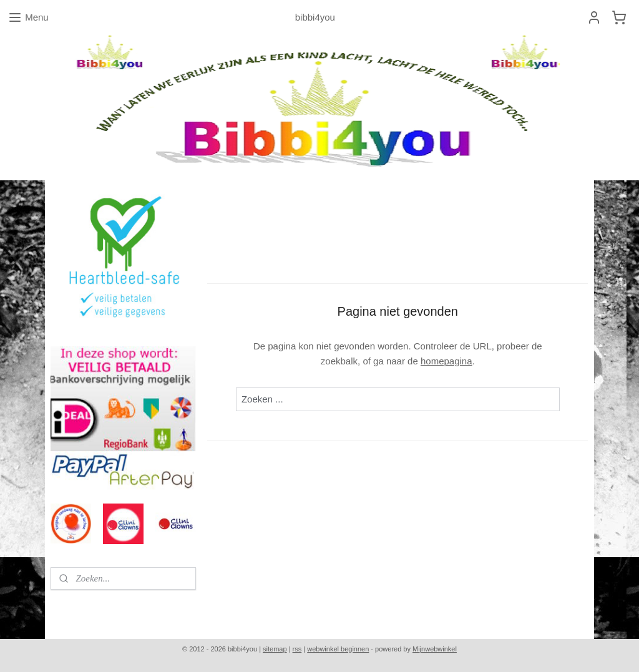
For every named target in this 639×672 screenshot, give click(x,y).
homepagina (446, 361)
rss (297, 649)
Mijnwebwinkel (435, 649)
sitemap (275, 649)
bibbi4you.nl (80, 608)
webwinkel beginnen (338, 649)
